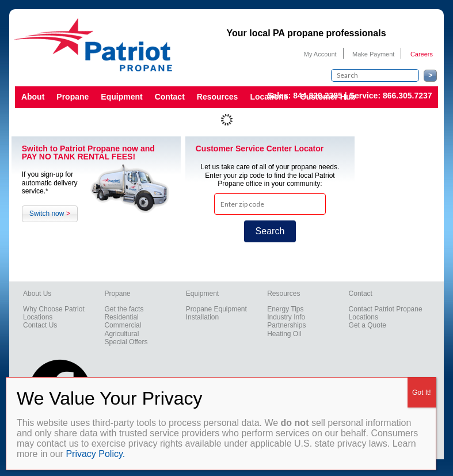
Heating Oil (284, 334)
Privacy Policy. (95, 454)
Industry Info (286, 317)
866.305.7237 (408, 96)
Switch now (50, 214)
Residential (121, 317)
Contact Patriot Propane (386, 309)
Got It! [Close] (422, 393)
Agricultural (121, 334)
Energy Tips (285, 309)
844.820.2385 (318, 96)
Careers (422, 54)
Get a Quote (368, 325)
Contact (170, 97)
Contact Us (40, 325)
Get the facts (124, 309)
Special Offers (126, 342)
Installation (202, 317)
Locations (38, 317)
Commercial (123, 325)
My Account (320, 54)
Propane (73, 97)
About (33, 97)
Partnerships (286, 325)
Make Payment (373, 54)
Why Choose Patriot (54, 309)
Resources (218, 97)
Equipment (121, 97)
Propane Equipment (216, 309)
